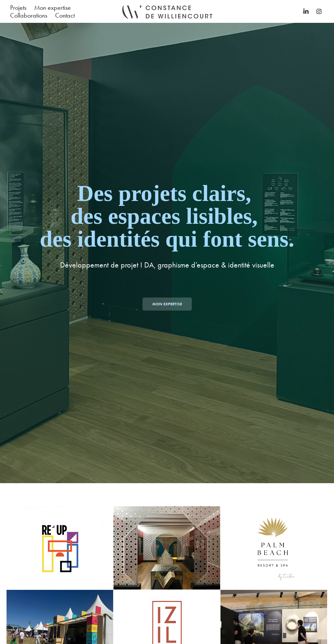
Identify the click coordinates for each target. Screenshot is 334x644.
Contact (65, 15)
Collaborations (29, 15)
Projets (18, 8)
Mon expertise (53, 8)
